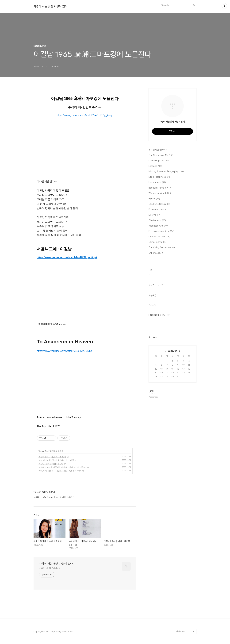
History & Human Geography (166, 172)
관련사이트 (181, 631)
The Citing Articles (162, 248)
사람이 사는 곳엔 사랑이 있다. (51, 6)
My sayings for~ (159, 161)
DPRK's (154, 215)
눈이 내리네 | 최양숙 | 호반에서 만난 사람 (56, 460)
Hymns (154, 199)
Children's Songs (159, 204)
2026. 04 (173, 351)
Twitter (166, 315)
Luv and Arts (157, 182)
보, (150, 274)
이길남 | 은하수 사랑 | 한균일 (51, 464)
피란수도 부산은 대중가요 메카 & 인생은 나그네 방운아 (62, 467)
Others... (156, 253)
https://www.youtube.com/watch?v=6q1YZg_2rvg (84, 115)
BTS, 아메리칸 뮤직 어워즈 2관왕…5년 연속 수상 (60, 471)
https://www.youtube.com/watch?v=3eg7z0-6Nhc (64, 351)
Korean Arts (43, 451)
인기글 (160, 285)
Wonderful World (160, 193)
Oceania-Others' (159, 237)
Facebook (154, 315)
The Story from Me (161, 155)
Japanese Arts (159, 226)
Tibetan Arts (157, 220)
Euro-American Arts (161, 231)
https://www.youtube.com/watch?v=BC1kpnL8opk (67, 257)
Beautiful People (160, 188)
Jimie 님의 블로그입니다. (50, 568)
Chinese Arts (157, 242)
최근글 (151, 285)
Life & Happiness (159, 177)
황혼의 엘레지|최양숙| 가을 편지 (52, 457)
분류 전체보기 (158, 150)
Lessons (155, 166)
